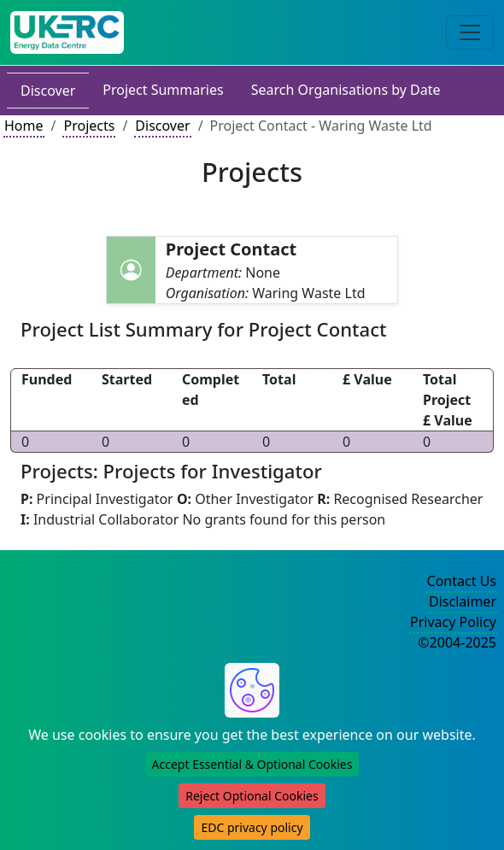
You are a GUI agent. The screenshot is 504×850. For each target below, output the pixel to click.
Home (24, 126)
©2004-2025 (457, 642)
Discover (48, 91)
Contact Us (462, 581)
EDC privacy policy (252, 827)
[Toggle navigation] (470, 32)
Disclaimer (463, 601)
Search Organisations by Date (346, 90)
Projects (89, 126)
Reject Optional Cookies (252, 796)
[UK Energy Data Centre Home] (67, 32)
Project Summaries (163, 90)
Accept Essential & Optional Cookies (252, 764)
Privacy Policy (453, 622)
